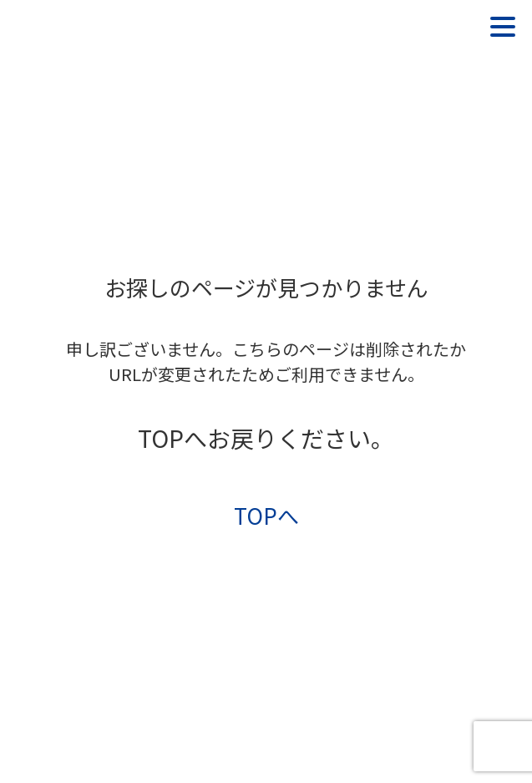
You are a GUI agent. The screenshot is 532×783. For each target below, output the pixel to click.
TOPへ (266, 515)
